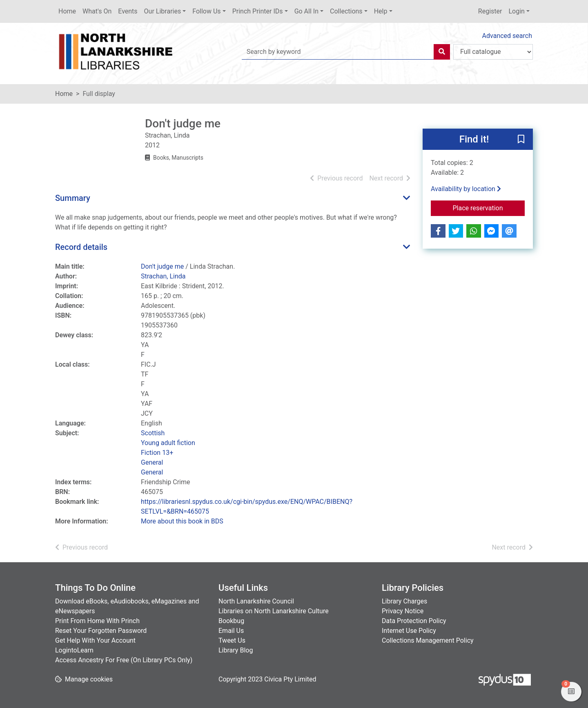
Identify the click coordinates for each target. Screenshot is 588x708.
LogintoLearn (74, 650)
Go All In (306, 11)
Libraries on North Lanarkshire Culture (274, 611)
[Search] (442, 52)
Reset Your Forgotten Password (101, 631)
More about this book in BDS (182, 521)
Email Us (231, 631)
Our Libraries (163, 11)
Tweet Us (232, 640)
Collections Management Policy (428, 640)
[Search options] (493, 52)
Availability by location (466, 189)
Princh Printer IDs (258, 11)
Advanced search (507, 36)
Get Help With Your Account (95, 640)
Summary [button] (73, 198)
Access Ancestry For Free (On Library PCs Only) (124, 660)
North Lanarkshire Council (256, 601)
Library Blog (236, 650)
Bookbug (231, 621)
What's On (97, 11)
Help (381, 11)
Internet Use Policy (409, 631)
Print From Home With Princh (97, 621)
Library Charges (404, 601)
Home (67, 11)
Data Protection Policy (414, 621)
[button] (521, 140)
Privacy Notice (403, 611)
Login (516, 11)
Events (128, 11)
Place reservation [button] (489, 207)
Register (490, 11)
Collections (346, 11)
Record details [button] (81, 247)
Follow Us (206, 11)
